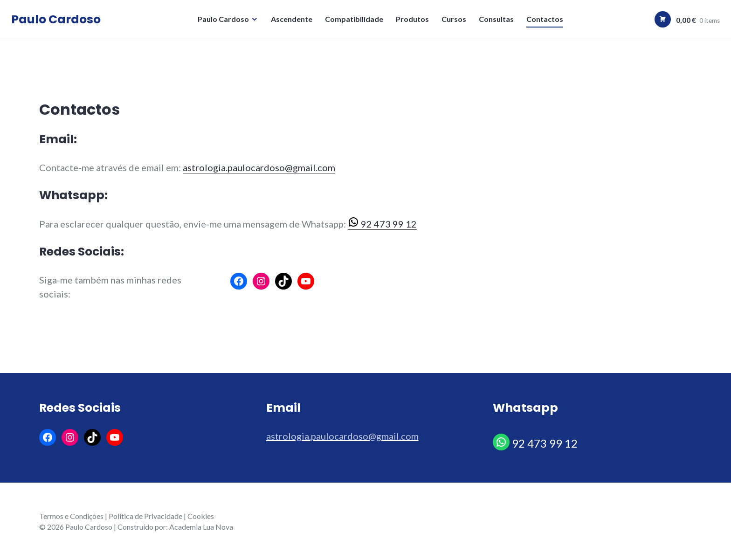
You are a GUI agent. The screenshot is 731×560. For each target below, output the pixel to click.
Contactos (546, 21)
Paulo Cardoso (59, 22)
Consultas (498, 21)
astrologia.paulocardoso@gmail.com (259, 167)
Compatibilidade (355, 21)
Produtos (414, 21)
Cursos (455, 21)
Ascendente (293, 21)
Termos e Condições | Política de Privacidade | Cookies (127, 516)
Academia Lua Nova (201, 527)
